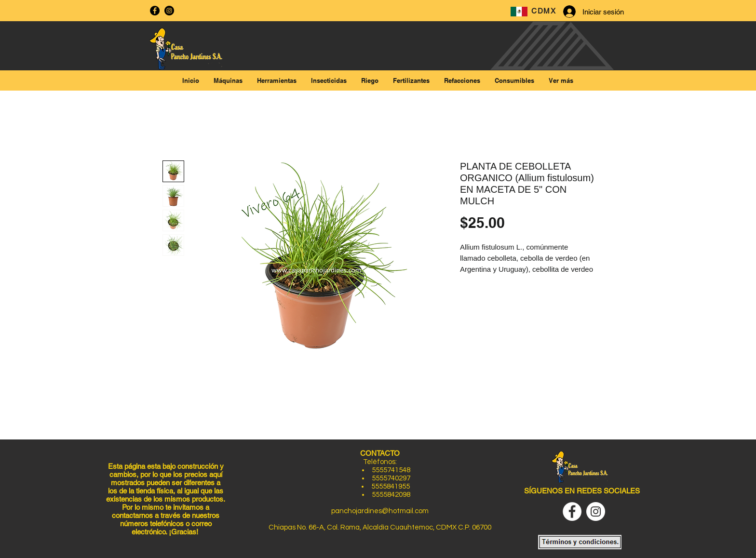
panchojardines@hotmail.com (380, 511)
